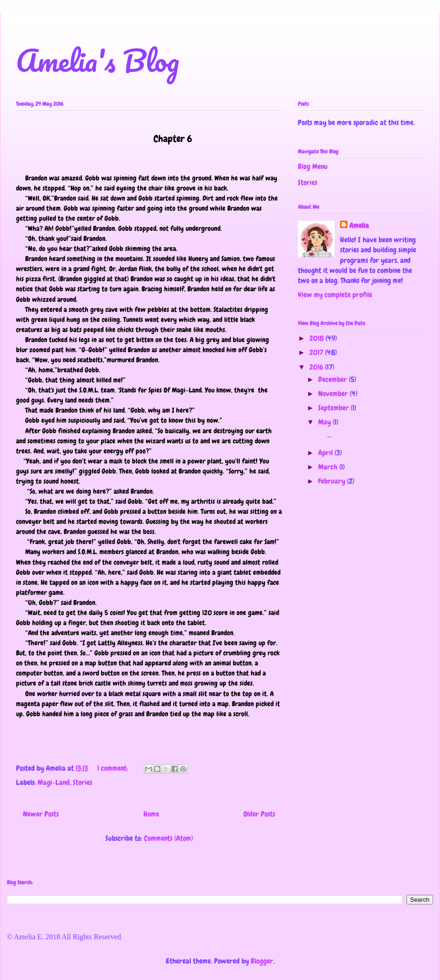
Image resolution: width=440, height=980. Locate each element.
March (329, 467)
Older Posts (259, 814)
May (325, 422)
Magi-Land (54, 782)
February (333, 481)
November (334, 394)
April (326, 453)
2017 (317, 352)
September (334, 408)
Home (151, 814)
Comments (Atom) (168, 838)
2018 (317, 338)
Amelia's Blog (98, 60)
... (324, 435)
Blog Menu (313, 166)
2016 (317, 367)
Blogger (262, 961)
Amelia (359, 226)
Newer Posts (41, 814)
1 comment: (113, 768)
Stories (82, 782)
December (333, 379)
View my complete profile (335, 295)
